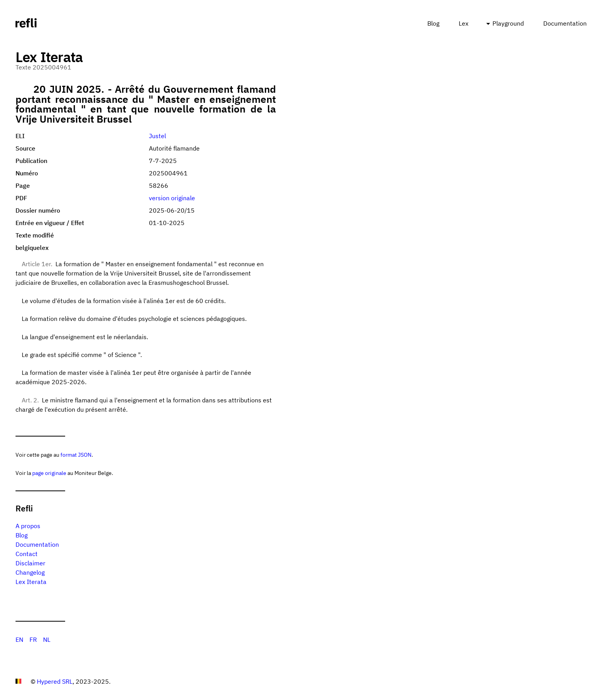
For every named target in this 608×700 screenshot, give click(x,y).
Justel (157, 136)
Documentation (565, 23)
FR (33, 639)
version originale (172, 198)
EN (19, 639)
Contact (27, 554)
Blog (433, 23)
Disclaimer (30, 563)
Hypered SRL (55, 681)
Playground (508, 23)
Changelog (30, 572)
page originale (49, 473)
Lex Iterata (31, 582)
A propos (28, 526)
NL (47, 639)
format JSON (76, 455)
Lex (464, 23)
